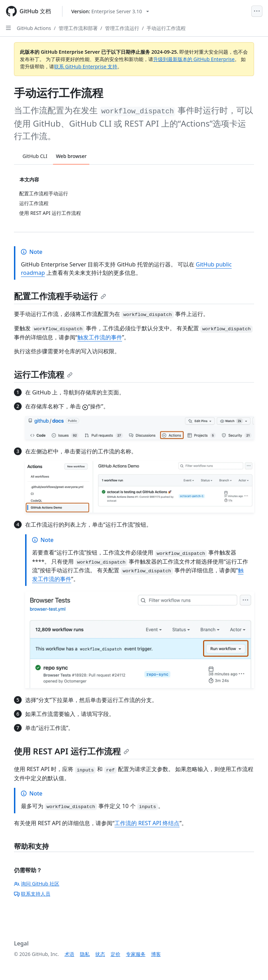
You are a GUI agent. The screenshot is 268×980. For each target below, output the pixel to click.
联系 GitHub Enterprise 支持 (86, 66)
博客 (156, 954)
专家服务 (136, 954)
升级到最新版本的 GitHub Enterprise (194, 59)
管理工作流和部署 (78, 28)
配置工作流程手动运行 (60, 296)
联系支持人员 (32, 894)
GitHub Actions (34, 28)
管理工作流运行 (122, 28)
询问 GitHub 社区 (37, 884)
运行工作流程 (43, 374)
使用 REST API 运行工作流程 (72, 751)
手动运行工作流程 (166, 28)
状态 (100, 954)
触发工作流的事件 (100, 337)
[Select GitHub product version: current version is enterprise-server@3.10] (110, 11)
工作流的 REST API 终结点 (147, 823)
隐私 (85, 954)
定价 (116, 954)
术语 (69, 954)
